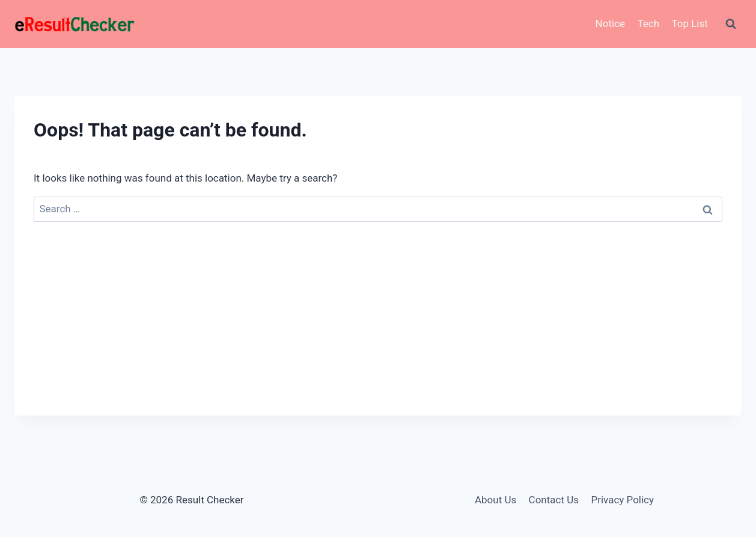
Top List (689, 23)
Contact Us (554, 500)
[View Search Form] (731, 24)
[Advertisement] (378, 331)
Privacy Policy (622, 500)
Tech (648, 23)
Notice (610, 23)
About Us (495, 500)
